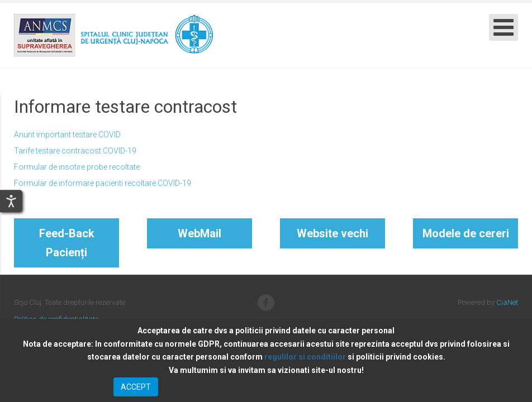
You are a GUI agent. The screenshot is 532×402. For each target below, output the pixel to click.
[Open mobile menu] (503, 27)
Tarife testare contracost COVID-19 (75, 151)
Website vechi (332, 233)
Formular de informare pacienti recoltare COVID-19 (103, 183)
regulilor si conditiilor (305, 357)
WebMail (199, 233)
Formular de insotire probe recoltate (77, 167)
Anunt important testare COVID (67, 135)
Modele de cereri (466, 233)
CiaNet (507, 302)
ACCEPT (136, 387)
